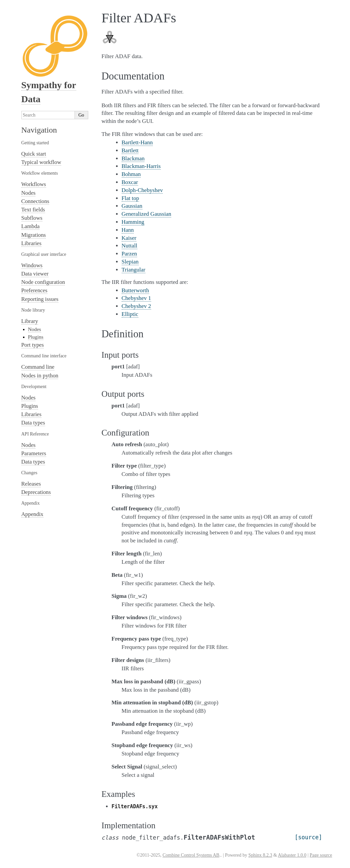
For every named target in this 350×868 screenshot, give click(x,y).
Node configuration (43, 282)
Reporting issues (40, 299)
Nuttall (130, 246)
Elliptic (130, 314)
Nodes (29, 193)
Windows (32, 265)
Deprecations (36, 492)
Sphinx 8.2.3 (260, 855)
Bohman (131, 174)
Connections (35, 201)
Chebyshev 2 (136, 306)
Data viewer (35, 274)
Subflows (32, 218)
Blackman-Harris (141, 166)
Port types (33, 345)
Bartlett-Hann (137, 142)
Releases (31, 484)
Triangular (134, 270)
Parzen (129, 254)
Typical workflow (41, 162)
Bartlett (130, 150)
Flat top (130, 198)
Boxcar (130, 182)
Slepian (130, 262)
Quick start (34, 154)
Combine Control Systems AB (191, 855)
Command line (38, 367)
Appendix (32, 514)
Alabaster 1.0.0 (292, 855)
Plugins (36, 337)
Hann (128, 230)
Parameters (34, 453)
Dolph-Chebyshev (142, 190)
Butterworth (135, 290)
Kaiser (129, 238)
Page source (321, 855)
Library (30, 321)
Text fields (33, 210)
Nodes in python (40, 376)
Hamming (133, 222)
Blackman (133, 158)
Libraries (32, 243)
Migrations (34, 235)
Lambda (31, 226)
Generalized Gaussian (147, 214)
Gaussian (132, 206)
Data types (33, 423)
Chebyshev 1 (136, 298)
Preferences (34, 290)
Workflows (34, 184)
